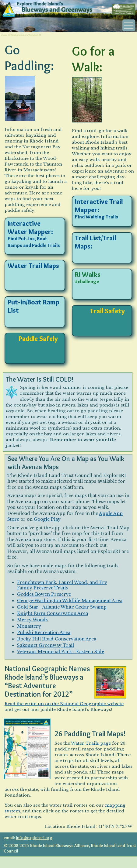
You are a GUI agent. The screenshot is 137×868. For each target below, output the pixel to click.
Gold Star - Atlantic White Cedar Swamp (62, 607)
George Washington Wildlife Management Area (70, 601)
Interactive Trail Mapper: (99, 206)
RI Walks (88, 274)
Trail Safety (107, 311)
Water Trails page (91, 743)
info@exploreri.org (34, 838)
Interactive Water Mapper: (30, 228)
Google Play (47, 519)
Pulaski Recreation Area (44, 633)
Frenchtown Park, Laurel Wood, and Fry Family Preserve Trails (62, 585)
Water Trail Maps (33, 266)
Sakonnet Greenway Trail (46, 645)
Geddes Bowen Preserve (44, 594)
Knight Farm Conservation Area (53, 613)
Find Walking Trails (97, 217)
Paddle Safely (38, 339)
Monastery (29, 626)
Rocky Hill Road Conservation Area (57, 639)
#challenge (87, 281)
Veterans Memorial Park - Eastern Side (61, 652)
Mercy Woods (32, 620)
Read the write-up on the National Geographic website (64, 704)
